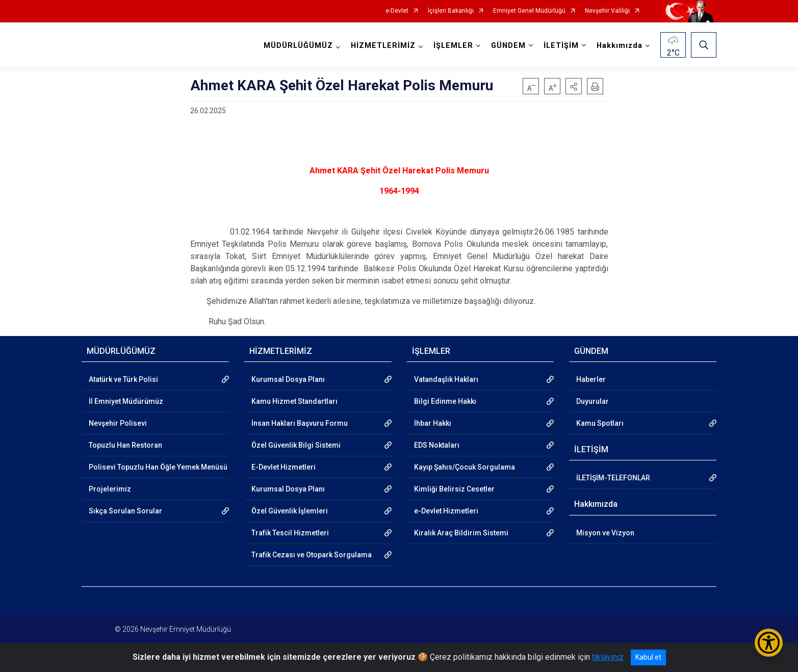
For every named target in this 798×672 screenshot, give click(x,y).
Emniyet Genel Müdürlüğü (529, 11)
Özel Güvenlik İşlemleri (290, 511)
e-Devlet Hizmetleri (446, 511)
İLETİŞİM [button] (561, 46)
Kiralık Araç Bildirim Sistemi (461, 533)
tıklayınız (608, 657)
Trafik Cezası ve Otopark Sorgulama (312, 555)
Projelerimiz (110, 489)
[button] (574, 86)
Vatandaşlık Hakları (446, 379)
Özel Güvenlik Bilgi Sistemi (296, 445)
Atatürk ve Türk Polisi (123, 379)
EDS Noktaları (437, 445)
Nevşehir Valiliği (607, 11)
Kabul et (648, 657)
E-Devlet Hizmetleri (284, 467)
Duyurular (593, 401)
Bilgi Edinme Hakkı (445, 401)
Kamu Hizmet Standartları (294, 401)
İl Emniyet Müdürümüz (126, 401)
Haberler (591, 379)
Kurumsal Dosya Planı (288, 379)
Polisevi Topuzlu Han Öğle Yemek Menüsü (158, 467)
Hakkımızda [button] (620, 46)
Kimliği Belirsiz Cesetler (454, 489)
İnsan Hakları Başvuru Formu (300, 423)
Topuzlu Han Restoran (125, 445)
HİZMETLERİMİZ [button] (383, 46)
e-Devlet (397, 11)
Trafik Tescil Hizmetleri (290, 533)
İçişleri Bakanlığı (451, 11)
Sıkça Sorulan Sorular (125, 511)
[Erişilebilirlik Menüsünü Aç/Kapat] (769, 643)
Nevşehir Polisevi (118, 423)
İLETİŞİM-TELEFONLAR (613, 478)
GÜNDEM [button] (508, 46)
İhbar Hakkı (433, 423)
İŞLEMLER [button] (453, 46)
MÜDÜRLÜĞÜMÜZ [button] (298, 46)
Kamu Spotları (600, 423)
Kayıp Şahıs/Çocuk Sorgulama (465, 467)
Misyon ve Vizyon (605, 533)
